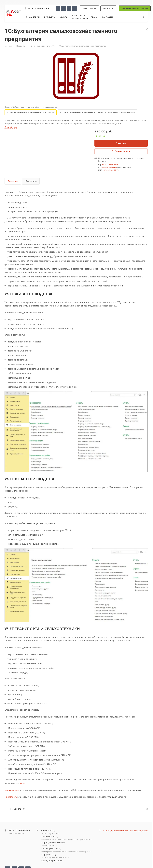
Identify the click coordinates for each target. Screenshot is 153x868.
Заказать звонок (16, 833)
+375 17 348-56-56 (37, 8)
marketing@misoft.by (51, 848)
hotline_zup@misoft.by (52, 861)
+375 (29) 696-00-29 (109, 167)
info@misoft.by (48, 830)
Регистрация (89, 8)
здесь (23, 783)
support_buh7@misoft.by (53, 842)
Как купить (31, 181)
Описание (13, 181)
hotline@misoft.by (49, 836)
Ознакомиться (12, 790)
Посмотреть (11, 797)
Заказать (121, 143)
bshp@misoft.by (48, 855)
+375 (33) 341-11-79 (111, 170)
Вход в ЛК (108, 8)
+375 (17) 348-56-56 (110, 164)
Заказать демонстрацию (135, 8)
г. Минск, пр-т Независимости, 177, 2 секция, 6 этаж (125, 831)
